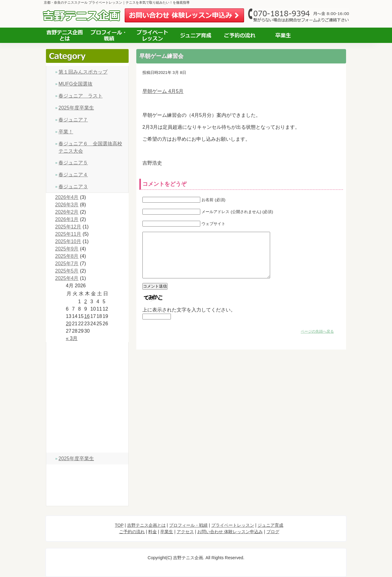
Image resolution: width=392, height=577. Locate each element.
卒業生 (87, 446)
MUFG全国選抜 (75, 84)
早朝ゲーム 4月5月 (163, 91)
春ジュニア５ (73, 163)
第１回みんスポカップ (83, 72)
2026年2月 (67, 212)
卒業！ (66, 132)
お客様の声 (283, 35)
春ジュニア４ (73, 175)
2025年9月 (67, 249)
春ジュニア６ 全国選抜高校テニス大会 (90, 147)
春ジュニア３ (73, 187)
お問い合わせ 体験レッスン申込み (184, 15)
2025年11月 (68, 234)
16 (87, 316)
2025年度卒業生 (76, 108)
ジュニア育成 (196, 35)
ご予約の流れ (240, 35)
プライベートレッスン (152, 35)
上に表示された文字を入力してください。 (189, 319)
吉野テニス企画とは (65, 35)
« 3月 (72, 338)
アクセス (327, 35)
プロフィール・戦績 (87, 377)
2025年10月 (68, 241)
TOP (87, 349)
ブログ (87, 499)
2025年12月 (68, 227)
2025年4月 (67, 278)
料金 (87, 432)
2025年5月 (67, 271)
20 (69, 324)
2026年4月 (67, 197)
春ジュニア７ (73, 120)
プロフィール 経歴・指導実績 (109, 35)
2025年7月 (67, 264)
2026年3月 (67, 205)
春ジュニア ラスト (81, 96)
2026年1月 (67, 219)
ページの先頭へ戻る (317, 341)
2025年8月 (67, 256)
